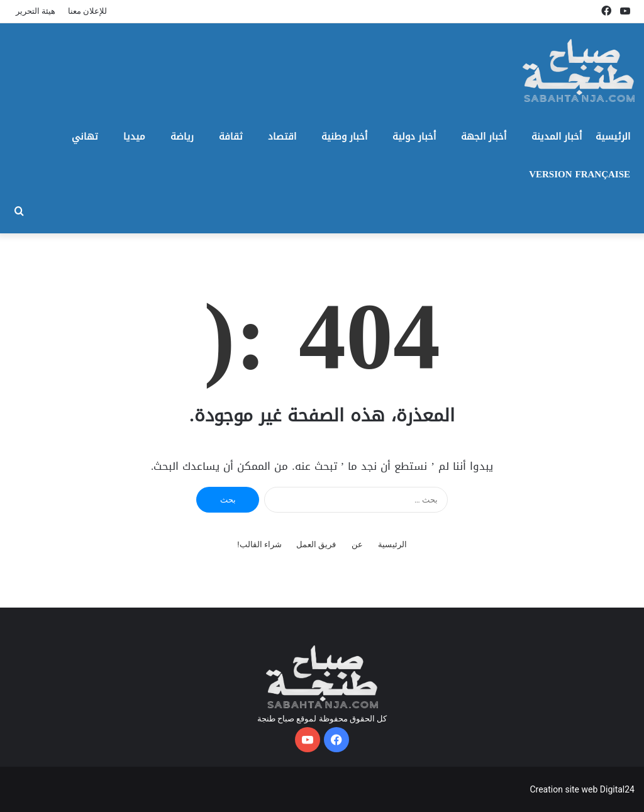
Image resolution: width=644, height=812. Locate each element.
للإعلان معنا (87, 11)
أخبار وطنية (344, 136)
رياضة (182, 136)
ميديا (134, 136)
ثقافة (231, 136)
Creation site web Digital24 (582, 789)
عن (357, 544)
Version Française (580, 174)
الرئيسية (613, 136)
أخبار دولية (414, 136)
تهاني (85, 136)
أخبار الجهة (484, 136)
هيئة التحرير (36, 11)
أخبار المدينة (557, 136)
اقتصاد (282, 136)
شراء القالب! (259, 544)
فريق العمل (316, 544)
